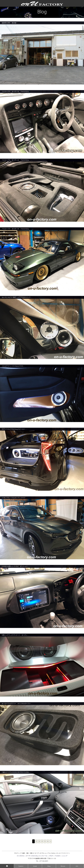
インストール (43, 856)
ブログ (51, 856)
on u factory (21, 856)
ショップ (65, 856)
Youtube (57, 856)
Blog (49, 866)
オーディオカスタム (32, 856)
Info (77, 866)
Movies (63, 866)
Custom (21, 866)
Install (35, 866)
